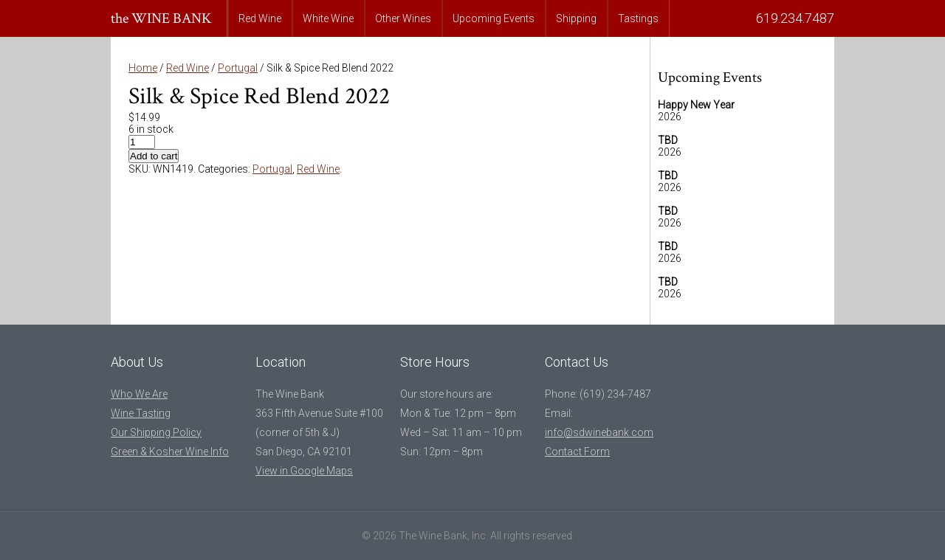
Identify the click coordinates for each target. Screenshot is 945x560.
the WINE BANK (161, 18)
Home (143, 68)
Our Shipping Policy (156, 432)
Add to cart (154, 156)
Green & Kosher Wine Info (170, 452)
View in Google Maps (304, 471)
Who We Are (139, 394)
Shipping (576, 18)
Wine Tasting (141, 413)
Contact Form (577, 452)
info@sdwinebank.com (599, 432)
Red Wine (260, 18)
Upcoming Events (494, 18)
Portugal (238, 68)
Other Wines (403, 18)
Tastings (638, 18)
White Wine (328, 18)
